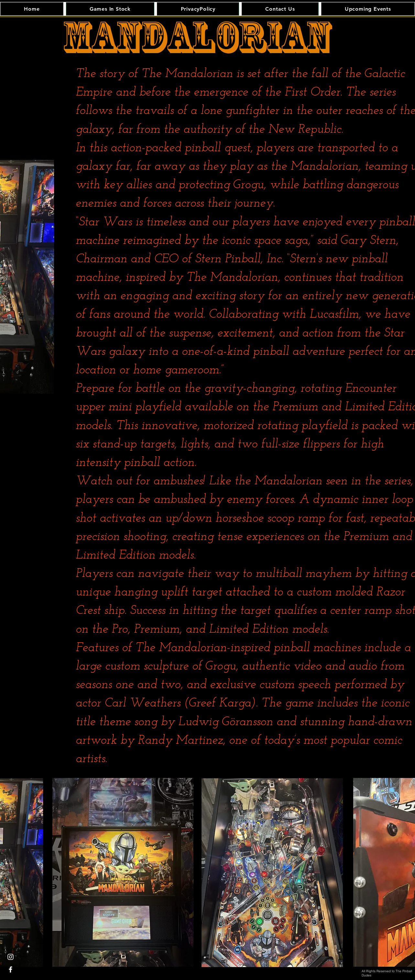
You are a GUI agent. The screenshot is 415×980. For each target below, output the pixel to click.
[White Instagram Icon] (11, 957)
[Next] (41, 277)
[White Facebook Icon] (11, 969)
